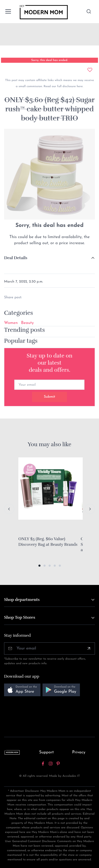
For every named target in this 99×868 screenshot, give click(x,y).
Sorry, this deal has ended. (49, 60)
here (79, 86)
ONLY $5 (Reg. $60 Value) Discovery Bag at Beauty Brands (48, 542)
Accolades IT (71, 776)
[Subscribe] (89, 648)
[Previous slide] (9, 509)
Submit (49, 397)
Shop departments (22, 600)
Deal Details (16, 258)
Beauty (27, 323)
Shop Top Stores (20, 617)
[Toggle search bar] (89, 11)
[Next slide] (90, 509)
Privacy (79, 752)
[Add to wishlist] (90, 70)
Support (47, 752)
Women (11, 323)
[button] (39, 566)
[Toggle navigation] (8, 11)
